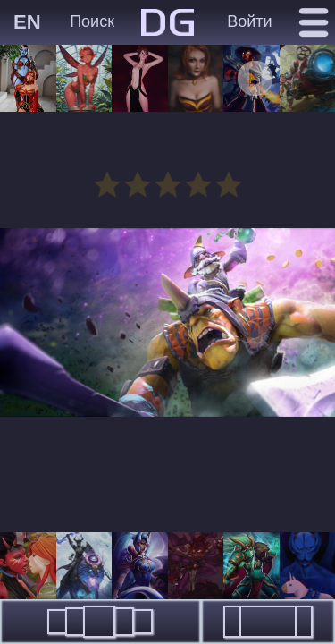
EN (27, 22)
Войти (249, 21)
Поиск (92, 21)
